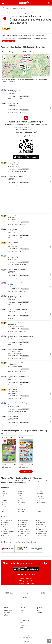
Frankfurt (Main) (6, 500)
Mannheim (22, 509)
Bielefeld (21, 505)
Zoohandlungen (41, 534)
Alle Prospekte (26, 472)
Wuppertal (22, 503)
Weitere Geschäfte (41, 536)
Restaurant (22, 536)
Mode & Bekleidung (24, 529)
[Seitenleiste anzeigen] (49, 641)
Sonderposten (40, 522)
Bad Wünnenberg (5, 13)
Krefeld (38, 512)
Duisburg (21, 498)
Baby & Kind (5, 522)
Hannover (21, 491)
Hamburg (4, 494)
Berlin (30, 4)
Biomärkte (5, 527)
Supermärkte (40, 529)
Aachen (38, 500)
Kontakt (23, 614)
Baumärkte (5, 525)
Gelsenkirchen (40, 498)
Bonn (20, 507)
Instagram (40, 612)
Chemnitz (39, 507)
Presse (22, 624)
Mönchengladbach (41, 503)
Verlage (22, 611)
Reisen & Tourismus (24, 534)
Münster (21, 512)
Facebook (40, 609)
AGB (22, 627)
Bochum (21, 500)
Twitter (39, 611)
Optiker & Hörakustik (25, 531)
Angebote (6, 614)
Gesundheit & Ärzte (24, 520)
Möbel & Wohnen (24, 527)
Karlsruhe (39, 491)
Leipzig (21, 494)
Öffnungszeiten (8, 611)
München (4, 496)
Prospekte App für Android (26, 579)
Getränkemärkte (23, 522)
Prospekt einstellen (26, 609)
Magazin (6, 616)
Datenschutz (24, 626)
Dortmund (4, 505)
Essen (3, 509)
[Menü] (3, 3)
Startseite (6, 609)
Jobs (22, 622)
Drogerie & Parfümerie (8, 531)
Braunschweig (40, 505)
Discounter (5, 529)
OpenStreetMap (41, 77)
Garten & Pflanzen (7, 536)
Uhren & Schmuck (41, 531)
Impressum (23, 629)
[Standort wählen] (49, 3)
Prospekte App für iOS (26, 581)
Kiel (37, 509)
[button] (48, 56)
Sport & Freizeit (41, 527)
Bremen (4, 512)
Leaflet (35, 77)
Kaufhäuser (22, 525)
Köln (3, 498)
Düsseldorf (4, 507)
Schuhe (39, 520)
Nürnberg (21, 496)
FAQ (22, 612)
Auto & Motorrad (6, 520)
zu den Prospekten (9, 41)
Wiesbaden (39, 494)
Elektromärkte (6, 534)
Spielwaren (40, 525)
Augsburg (39, 496)
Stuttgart (4, 503)
